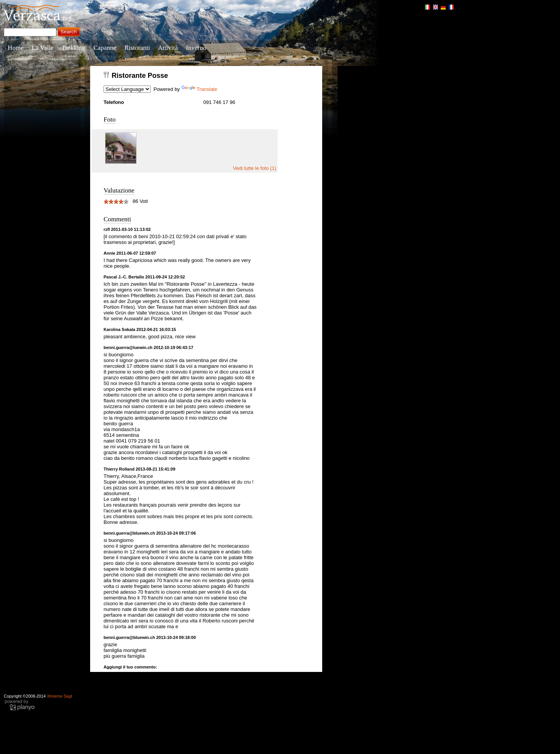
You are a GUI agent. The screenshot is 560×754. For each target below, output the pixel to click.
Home (16, 48)
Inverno (196, 48)
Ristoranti (137, 48)
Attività (168, 48)
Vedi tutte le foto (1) (254, 168)
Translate (199, 89)
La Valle (43, 48)
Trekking (74, 48)
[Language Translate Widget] (127, 89)
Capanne (105, 48)
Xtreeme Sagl (59, 696)
